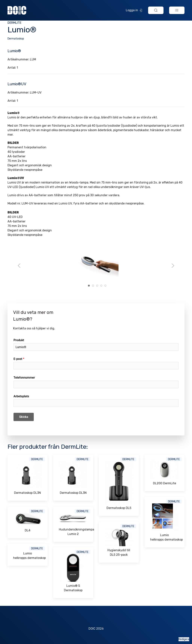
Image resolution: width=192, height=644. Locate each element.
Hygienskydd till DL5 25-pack (119, 552)
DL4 (28, 530)
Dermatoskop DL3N (27, 493)
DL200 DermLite (165, 483)
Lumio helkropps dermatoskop (165, 537)
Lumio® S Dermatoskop (73, 588)
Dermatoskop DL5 (119, 508)
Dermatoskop (16, 39)
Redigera (184, 639)
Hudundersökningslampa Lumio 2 (73, 532)
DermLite (14, 23)
